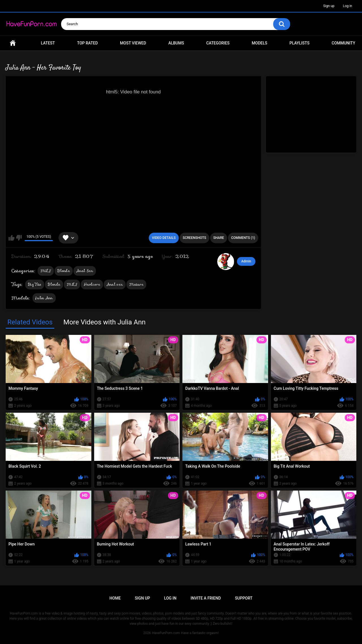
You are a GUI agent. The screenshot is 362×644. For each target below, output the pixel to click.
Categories (218, 43)
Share (219, 238)
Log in (347, 6)
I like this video (11, 238)
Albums (176, 43)
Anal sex (115, 284)
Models (259, 43)
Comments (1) (243, 238)
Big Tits (35, 284)
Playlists (300, 43)
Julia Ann (44, 298)
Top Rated (88, 43)
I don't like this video (19, 238)
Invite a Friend (206, 598)
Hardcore (92, 284)
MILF (46, 271)
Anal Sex (85, 271)
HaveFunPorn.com (166, 633)
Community (343, 43)
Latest (48, 43)
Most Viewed (133, 43)
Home (13, 43)
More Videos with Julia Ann (104, 322)
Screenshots (194, 238)
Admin (246, 261)
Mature (136, 284)
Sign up (329, 6)
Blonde (64, 271)
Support (244, 598)
